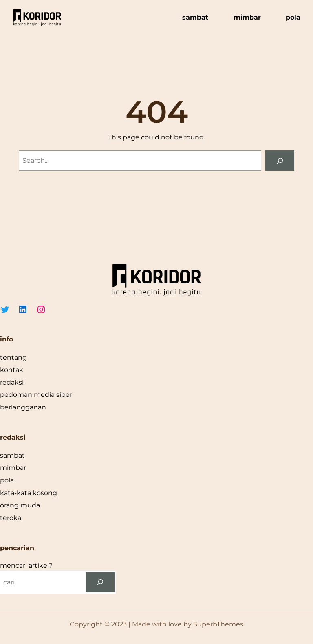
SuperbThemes (218, 624)
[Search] (280, 160)
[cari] (100, 582)
